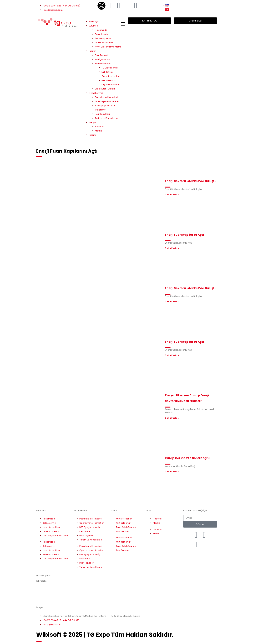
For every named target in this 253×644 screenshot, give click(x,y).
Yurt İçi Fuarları (102, 59)
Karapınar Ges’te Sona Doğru (187, 458)
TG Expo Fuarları (110, 68)
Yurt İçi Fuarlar (123, 523)
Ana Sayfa (94, 22)
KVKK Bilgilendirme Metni (108, 47)
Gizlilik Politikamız (104, 43)
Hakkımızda (101, 30)
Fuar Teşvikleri (102, 114)
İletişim (92, 135)
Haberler (100, 127)
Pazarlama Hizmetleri (106, 97)
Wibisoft (49, 635)
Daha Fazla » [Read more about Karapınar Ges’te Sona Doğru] (172, 472)
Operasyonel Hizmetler (107, 101)
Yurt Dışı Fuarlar (124, 519)
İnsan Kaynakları (104, 38)
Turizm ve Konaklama (106, 118)
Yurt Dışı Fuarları (103, 64)
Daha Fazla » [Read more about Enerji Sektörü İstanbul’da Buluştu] (172, 195)
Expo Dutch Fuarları (105, 89)
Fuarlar (92, 51)
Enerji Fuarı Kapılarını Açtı (184, 235)
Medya (92, 122)
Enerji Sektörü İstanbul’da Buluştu (191, 181)
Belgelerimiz (102, 34)
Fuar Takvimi (101, 55)
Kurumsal (94, 26)
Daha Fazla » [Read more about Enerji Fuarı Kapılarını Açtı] (172, 248)
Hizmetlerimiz (96, 93)
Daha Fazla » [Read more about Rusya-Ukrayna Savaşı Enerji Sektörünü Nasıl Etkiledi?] (172, 418)
